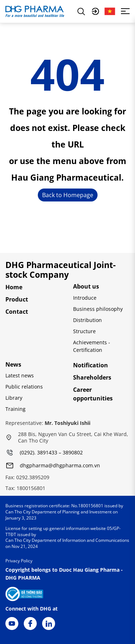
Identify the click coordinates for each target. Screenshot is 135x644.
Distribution (87, 320)
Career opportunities (93, 394)
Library (14, 398)
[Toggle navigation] (125, 11)
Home (14, 287)
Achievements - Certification (92, 346)
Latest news (20, 375)
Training (15, 409)
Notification (91, 365)
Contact (17, 312)
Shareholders (92, 377)
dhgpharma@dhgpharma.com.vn (60, 466)
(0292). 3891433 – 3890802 (51, 453)
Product (17, 299)
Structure (84, 331)
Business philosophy (98, 309)
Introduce (85, 298)
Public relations (24, 387)
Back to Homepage (68, 195)
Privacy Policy (19, 561)
